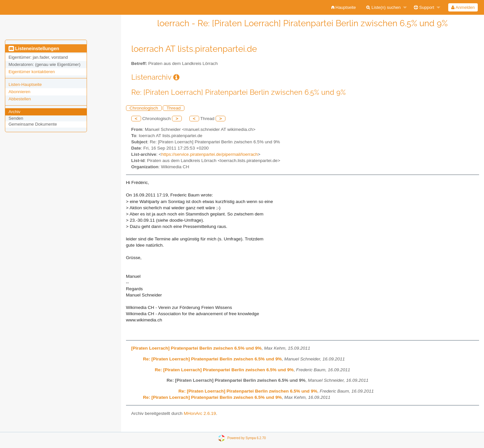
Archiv (14, 112)
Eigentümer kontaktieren (32, 72)
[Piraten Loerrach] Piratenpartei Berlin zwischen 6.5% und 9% (196, 348)
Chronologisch (144, 108)
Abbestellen (20, 99)
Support (424, 7)
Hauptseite (344, 7)
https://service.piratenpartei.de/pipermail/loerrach (210, 154)
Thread (173, 108)
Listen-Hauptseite (25, 84)
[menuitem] (344, 7)
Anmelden (463, 7)
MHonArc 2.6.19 (200, 413)
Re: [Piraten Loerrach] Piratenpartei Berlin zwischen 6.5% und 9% (212, 359)
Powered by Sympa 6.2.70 (247, 438)
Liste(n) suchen (383, 7)
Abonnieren (20, 92)
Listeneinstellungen (34, 49)
